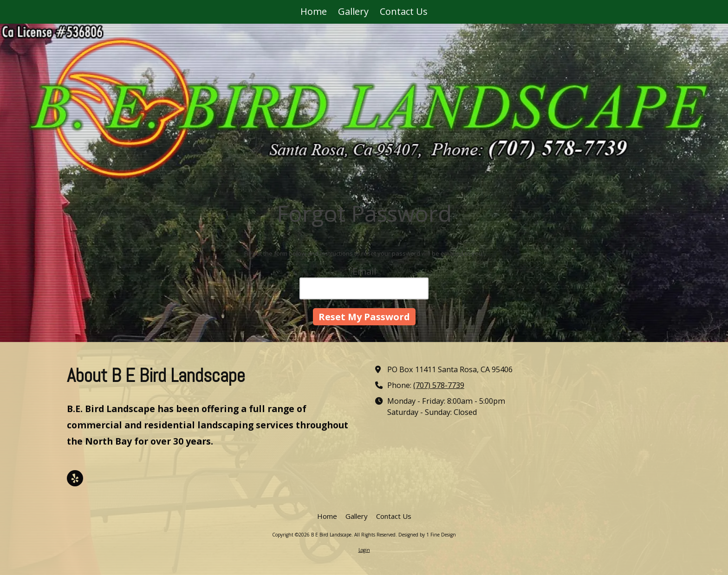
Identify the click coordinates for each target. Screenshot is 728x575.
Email (364, 271)
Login (364, 550)
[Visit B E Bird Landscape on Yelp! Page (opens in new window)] (75, 478)
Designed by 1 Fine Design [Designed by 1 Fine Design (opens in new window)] (427, 535)
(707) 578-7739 (439, 385)
